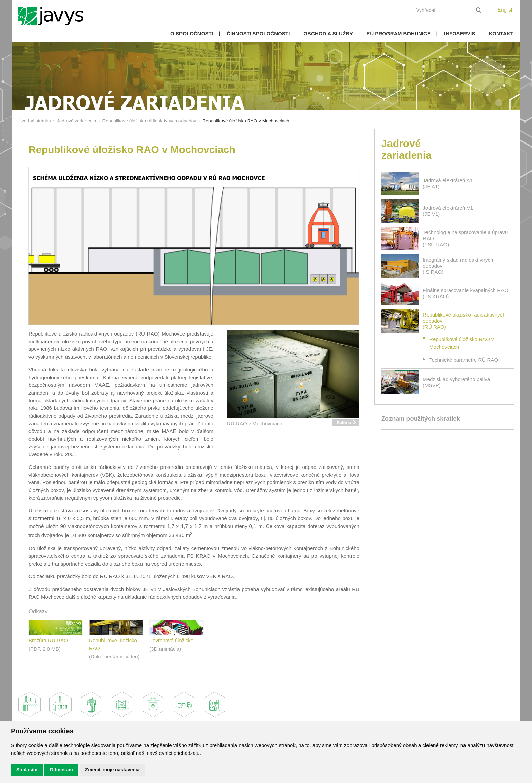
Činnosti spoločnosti (258, 33)
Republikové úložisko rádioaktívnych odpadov (149, 121)
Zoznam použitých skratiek (421, 419)
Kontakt (501, 33)
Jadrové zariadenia (77, 121)
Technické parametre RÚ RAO (464, 360)
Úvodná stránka (35, 121)
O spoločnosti (192, 33)
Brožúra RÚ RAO (48, 640)
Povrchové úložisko (171, 640)
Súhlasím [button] (27, 770)
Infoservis (460, 33)
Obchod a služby (328, 33)
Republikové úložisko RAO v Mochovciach (462, 343)
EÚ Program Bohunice (398, 33)
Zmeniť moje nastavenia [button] (112, 770)
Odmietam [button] (61, 770)
